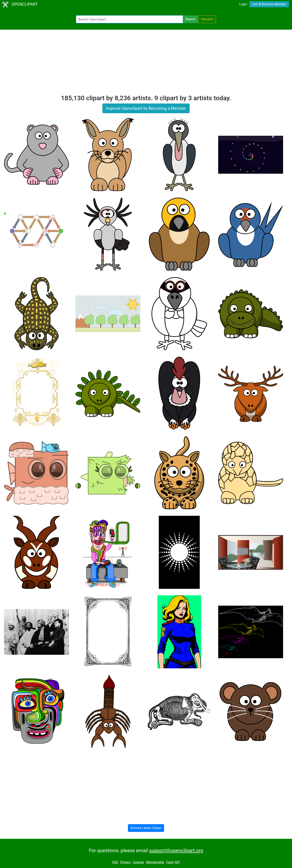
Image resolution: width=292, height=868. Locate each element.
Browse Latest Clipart (146, 828)
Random (207, 19)
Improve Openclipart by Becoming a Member (146, 108)
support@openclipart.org (176, 851)
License (138, 862)
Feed (170, 862)
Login (243, 4)
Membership (155, 862)
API (177, 862)
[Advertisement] (146, 64)
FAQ (115, 862)
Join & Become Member (269, 4)
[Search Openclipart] (129, 19)
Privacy (126, 862)
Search (190, 19)
